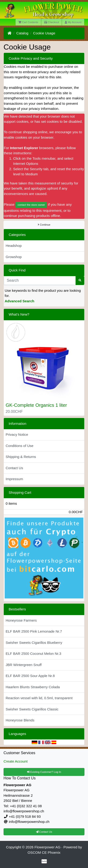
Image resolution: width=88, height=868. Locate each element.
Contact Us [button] (44, 832)
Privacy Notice (17, 434)
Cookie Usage (44, 33)
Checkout (52, 22)
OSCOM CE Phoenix (44, 852)
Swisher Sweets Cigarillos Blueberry (34, 643)
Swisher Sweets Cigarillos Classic (32, 709)
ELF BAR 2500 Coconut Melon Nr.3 (33, 654)
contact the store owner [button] (31, 205)
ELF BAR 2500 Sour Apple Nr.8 (30, 676)
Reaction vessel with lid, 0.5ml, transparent (39, 698)
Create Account (16, 761)
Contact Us (14, 468)
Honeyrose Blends (20, 720)
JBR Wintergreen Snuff (24, 665)
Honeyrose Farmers (21, 620)
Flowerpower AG (48, 847)
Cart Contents (28, 22)
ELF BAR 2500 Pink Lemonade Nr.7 (34, 631)
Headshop (14, 246)
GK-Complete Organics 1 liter (36, 405)
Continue (44, 225)
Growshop (14, 257)
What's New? (19, 314)
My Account (73, 22)
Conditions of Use (19, 446)
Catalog (22, 33)
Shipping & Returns (21, 457)
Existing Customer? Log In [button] (44, 772)
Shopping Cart (20, 492)
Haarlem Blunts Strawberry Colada (33, 687)
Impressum (14, 479)
